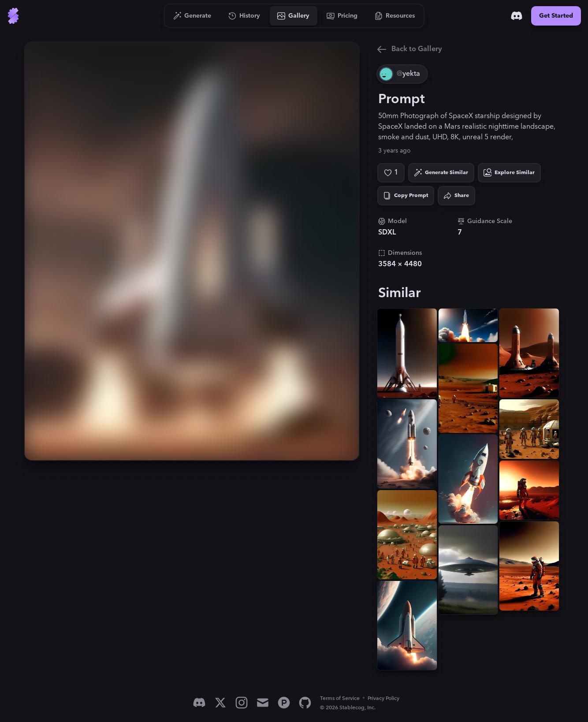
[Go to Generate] (192, 16)
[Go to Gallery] (294, 16)
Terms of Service (340, 698)
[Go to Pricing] (342, 16)
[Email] (263, 703)
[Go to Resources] (395, 16)
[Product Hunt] (284, 703)
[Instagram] (242, 703)
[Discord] (517, 16)
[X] (220, 703)
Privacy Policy (383, 698)
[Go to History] (244, 16)
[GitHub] (305, 703)
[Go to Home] (13, 16)
